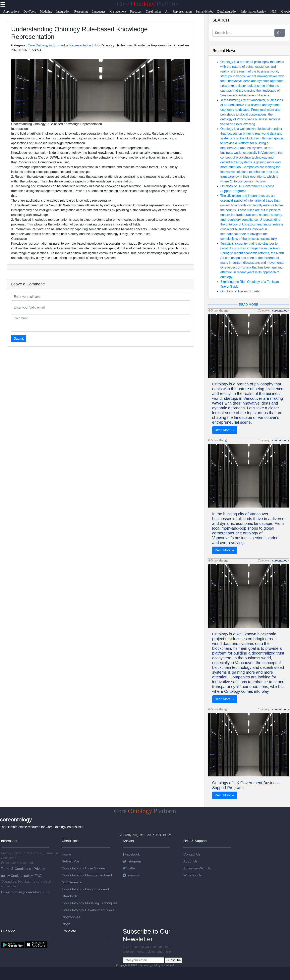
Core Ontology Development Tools (88, 910)
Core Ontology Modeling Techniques (90, 903)
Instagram (132, 861)
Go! (280, 33)
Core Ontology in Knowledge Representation (59, 45)
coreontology (281, 310)
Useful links (71, 841)
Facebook (131, 854)
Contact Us (192, 854)
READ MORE (249, 305)
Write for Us (192, 875)
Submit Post (71, 861)
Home (66, 854)
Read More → (225, 430)
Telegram (131, 875)
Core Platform (148, 4)
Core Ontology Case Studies (84, 868)
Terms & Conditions (16, 869)
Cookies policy (22, 876)
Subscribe (174, 960)
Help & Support (195, 841)
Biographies (71, 917)
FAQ (38, 876)
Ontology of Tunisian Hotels (240, 291)
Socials (128, 841)
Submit (19, 339)
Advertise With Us (197, 868)
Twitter (129, 868)
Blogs (66, 924)
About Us (190, 861)
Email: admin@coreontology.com (26, 892)
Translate (69, 931)
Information (10, 841)
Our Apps (8, 931)
